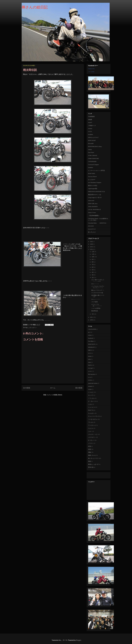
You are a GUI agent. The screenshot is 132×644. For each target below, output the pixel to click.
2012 (92, 249)
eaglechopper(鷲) (93, 189)
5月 (93, 270)
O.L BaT (90, 368)
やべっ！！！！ (96, 299)
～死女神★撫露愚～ (94, 216)
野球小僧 (91, 467)
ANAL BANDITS (93, 207)
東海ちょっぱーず (93, 464)
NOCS (90, 365)
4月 (93, 272)
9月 (93, 259)
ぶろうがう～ (33, 328)
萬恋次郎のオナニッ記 (95, 195)
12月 (93, 252)
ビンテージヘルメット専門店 (97, 171)
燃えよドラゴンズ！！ (98, 290)
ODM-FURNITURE (93, 159)
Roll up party (92, 374)
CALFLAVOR (92, 329)
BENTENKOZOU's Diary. (95, 147)
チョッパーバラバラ (94, 416)
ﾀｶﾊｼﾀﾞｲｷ (91, 410)
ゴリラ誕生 (95, 302)
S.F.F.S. (90, 132)
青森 (89, 461)
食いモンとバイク (93, 458)
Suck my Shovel (92, 177)
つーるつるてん (93, 419)
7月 (93, 265)
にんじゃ (91, 428)
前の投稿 (79, 388)
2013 (92, 247)
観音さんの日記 (93, 186)
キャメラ (91, 395)
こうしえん (91, 398)
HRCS (90, 350)
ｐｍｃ (90, 371)
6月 (93, 267)
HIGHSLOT (91, 347)
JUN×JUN (91, 226)
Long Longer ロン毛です (95, 198)
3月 (93, 275)
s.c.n (89, 377)
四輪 (89, 452)
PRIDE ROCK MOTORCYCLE (97, 192)
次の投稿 (27, 388)
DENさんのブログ (93, 138)
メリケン (91, 443)
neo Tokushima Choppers (95, 183)
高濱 (89, 449)
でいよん (91, 422)
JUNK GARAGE (93, 156)
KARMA (91, 135)
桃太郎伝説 (95, 311)
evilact (90, 335)
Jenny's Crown (92, 213)
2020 (92, 244)
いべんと (91, 392)
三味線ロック (92, 126)
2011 (92, 317)
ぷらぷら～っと (93, 434)
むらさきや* (92, 180)
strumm (90, 129)
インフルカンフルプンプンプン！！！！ (98, 287)
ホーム (53, 388)
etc (89, 332)
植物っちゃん (92, 455)
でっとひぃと (92, 425)
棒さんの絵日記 (35, 7)
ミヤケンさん (67, 244)
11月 (93, 254)
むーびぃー (91, 440)
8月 (93, 262)
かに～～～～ (95, 284)
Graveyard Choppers (93, 165)
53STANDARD (92, 162)
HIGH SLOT (92, 344)
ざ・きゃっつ (92, 401)
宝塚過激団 (91, 117)
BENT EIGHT (92, 141)
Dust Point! (91, 153)
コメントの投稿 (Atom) (55, 395)
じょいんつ (91, 407)
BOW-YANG (92, 174)
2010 (92, 320)
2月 (93, 278)
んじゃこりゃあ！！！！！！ (97, 305)
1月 (93, 314)
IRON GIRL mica (93, 204)
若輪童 (90, 120)
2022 (92, 242)
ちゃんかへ (91, 413)
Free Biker (91, 341)
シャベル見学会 (96, 308)
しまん (90, 404)
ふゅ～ (90, 431)
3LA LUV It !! (92, 229)
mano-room (91, 201)
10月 (93, 257)
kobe (89, 359)
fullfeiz (90, 150)
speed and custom (93, 383)
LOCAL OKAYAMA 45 (94, 210)
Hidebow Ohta (91, 69)
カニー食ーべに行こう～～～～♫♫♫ (98, 281)
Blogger (79, 640)
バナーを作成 (91, 72)
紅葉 (89, 446)
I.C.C (90, 353)
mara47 (90, 123)
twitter (90, 389)
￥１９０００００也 (97, 293)
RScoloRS (91, 144)
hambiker (91, 168)
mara (89, 362)
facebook (91, 338)
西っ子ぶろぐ (92, 232)
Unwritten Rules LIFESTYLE (97, 223)
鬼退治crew (33, 74)
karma (90, 356)
